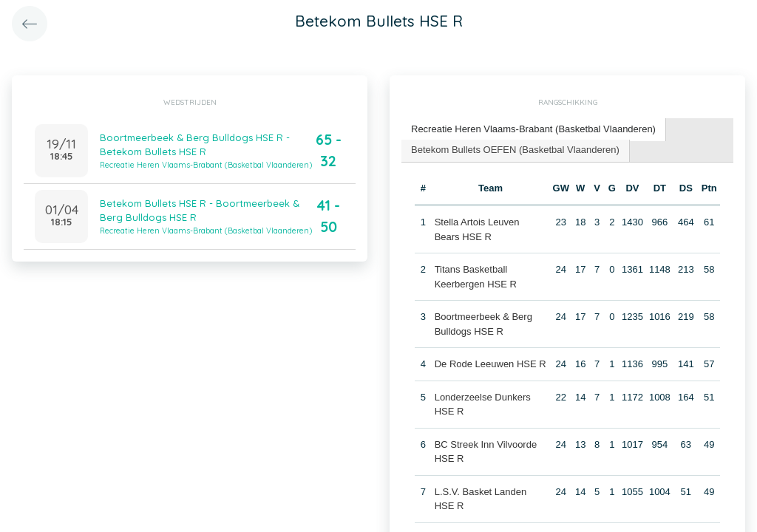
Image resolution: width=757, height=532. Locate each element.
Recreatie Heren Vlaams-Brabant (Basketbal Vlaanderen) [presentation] (533, 129)
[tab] (534, 130)
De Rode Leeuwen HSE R (490, 364)
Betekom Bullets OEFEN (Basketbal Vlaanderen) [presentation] (515, 150)
